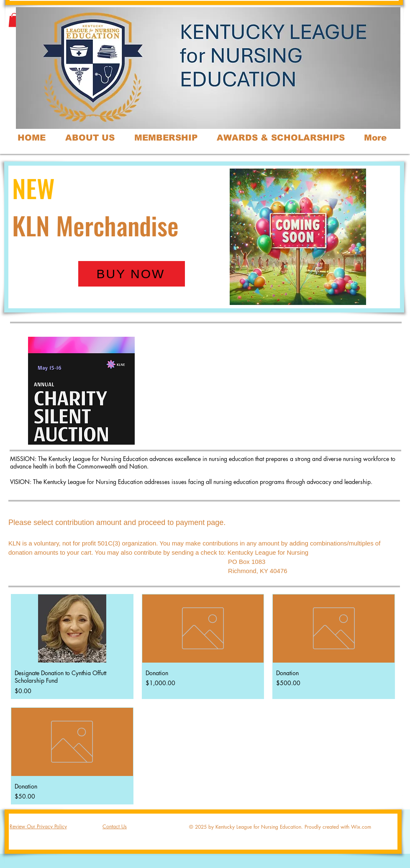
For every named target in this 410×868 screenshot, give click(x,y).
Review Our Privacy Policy (38, 826)
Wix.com (361, 827)
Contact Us (115, 826)
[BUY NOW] (132, 274)
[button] (14, 20)
